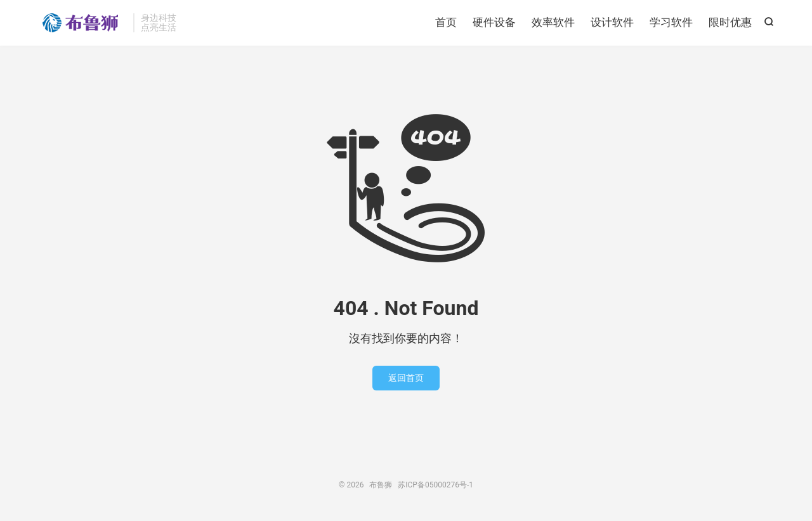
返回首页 (406, 378)
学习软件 (671, 22)
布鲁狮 (82, 23)
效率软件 (553, 22)
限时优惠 (730, 22)
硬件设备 (494, 22)
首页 (446, 22)
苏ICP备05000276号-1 (435, 485)
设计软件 (612, 22)
